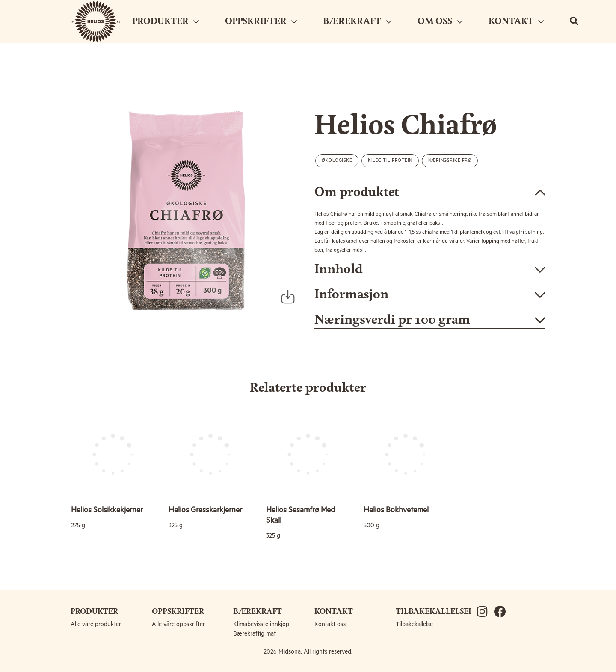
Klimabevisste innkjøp (261, 624)
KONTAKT (516, 21)
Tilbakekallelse (414, 624)
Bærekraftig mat (255, 634)
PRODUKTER (166, 21)
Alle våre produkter (96, 624)
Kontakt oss (330, 624)
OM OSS (440, 21)
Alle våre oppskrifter (178, 624)
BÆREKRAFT (357, 21)
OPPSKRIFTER (261, 21)
